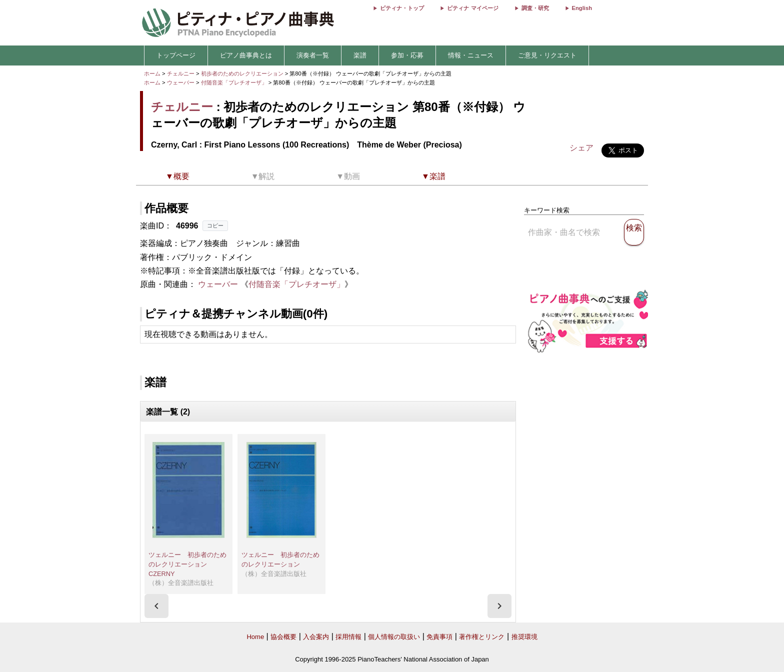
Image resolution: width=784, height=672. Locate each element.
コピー (215, 225)
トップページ (176, 55)
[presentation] (156, 606)
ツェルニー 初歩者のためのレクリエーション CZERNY (187, 564)
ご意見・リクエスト (547, 55)
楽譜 (360, 55)
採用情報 (348, 637)
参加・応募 (407, 55)
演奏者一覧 (313, 55)
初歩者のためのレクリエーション (243, 73)
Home (255, 637)
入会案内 (316, 637)
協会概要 (283, 637)
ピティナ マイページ (472, 8)
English (582, 8)
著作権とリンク (482, 637)
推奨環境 (524, 637)
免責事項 (439, 637)
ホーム (152, 73)
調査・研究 (535, 8)
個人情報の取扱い (394, 637)
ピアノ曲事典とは (246, 55)
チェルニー (181, 73)
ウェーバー (181, 82)
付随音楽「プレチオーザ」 (235, 82)
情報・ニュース (471, 55)
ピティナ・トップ (402, 8)
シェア (581, 148)
